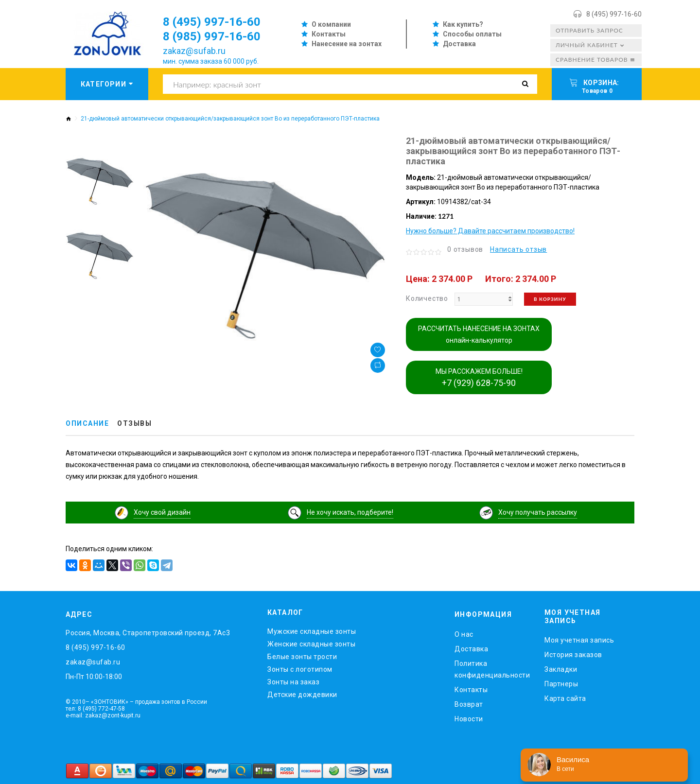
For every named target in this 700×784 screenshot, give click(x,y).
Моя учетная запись (579, 640)
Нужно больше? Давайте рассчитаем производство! (490, 231)
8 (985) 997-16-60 (212, 36)
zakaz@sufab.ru (194, 51)
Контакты (329, 34)
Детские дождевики (302, 695)
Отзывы (134, 423)
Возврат (469, 704)
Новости (469, 719)
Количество (427, 298)
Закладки (561, 669)
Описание (87, 423)
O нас (464, 634)
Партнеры (561, 684)
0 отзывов (465, 249)
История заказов (573, 655)
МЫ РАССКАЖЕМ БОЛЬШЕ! (479, 378)
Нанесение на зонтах (347, 44)
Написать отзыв (518, 249)
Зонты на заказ (293, 682)
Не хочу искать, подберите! (350, 512)
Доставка (459, 44)
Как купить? (463, 24)
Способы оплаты (472, 34)
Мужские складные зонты (312, 631)
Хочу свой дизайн (162, 512)
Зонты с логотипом (300, 669)
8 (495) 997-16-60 (614, 14)
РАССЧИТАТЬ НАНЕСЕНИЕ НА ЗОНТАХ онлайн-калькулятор (479, 334)
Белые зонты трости (302, 657)
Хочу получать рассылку (538, 512)
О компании (331, 24)
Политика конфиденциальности (492, 669)
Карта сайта (565, 698)
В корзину (550, 299)
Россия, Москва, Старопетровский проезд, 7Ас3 (148, 633)
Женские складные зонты (311, 644)
